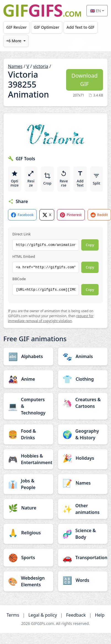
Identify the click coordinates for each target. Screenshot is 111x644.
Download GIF (84, 80)
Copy (90, 245)
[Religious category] (28, 533)
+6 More (14, 41)
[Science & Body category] (83, 534)
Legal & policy (43, 615)
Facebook (22, 215)
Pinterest (71, 215)
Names (15, 66)
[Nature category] (28, 508)
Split (97, 179)
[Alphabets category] (28, 356)
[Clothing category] (83, 379)
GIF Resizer (17, 27)
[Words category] (83, 580)
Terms (13, 615)
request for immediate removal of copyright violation (51, 318)
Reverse (64, 179)
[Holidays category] (83, 458)
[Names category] (83, 483)
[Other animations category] (83, 509)
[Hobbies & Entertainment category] (28, 459)
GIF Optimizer (47, 27)
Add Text (80, 179)
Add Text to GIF (80, 27)
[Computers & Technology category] (28, 406)
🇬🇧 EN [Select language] (95, 11)
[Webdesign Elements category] (28, 581)
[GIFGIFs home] (42, 11)
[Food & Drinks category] (28, 434)
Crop (47, 179)
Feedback (76, 615)
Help (100, 615)
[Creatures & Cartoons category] (83, 403)
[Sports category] (28, 558)
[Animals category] (83, 356)
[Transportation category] (83, 558)
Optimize (14, 179)
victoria (41, 66)
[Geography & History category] (83, 434)
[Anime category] (28, 379)
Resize (31, 179)
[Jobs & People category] (28, 484)
